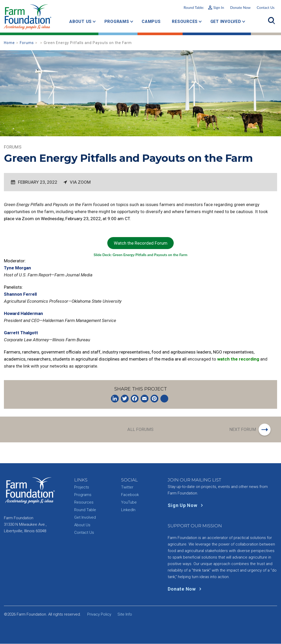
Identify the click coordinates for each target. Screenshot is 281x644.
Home (9, 43)
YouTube (129, 503)
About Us (80, 21)
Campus (151, 21)
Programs (117, 21)
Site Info (125, 615)
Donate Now (240, 7)
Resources (185, 21)
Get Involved (226, 21)
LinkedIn (128, 510)
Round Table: (204, 7)
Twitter (127, 487)
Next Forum (242, 429)
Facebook (130, 495)
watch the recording (238, 359)
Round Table (85, 510)
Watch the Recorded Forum (141, 243)
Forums (27, 43)
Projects (82, 487)
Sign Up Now (186, 506)
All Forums (140, 429)
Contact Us (266, 7)
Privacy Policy (99, 615)
